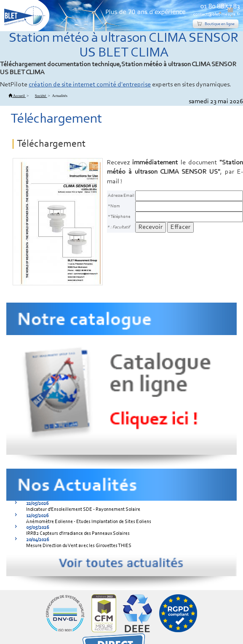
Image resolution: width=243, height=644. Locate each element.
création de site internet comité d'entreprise (90, 85)
